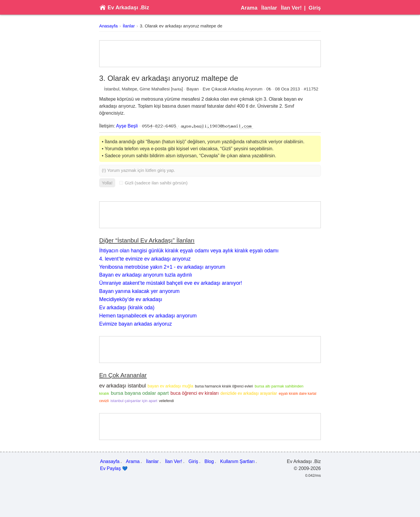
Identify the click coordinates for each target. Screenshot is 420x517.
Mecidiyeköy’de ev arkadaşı (131, 299)
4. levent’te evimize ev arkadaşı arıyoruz (145, 259)
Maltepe (129, 89)
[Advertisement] (210, 54)
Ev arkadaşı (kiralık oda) (127, 308)
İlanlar (269, 8)
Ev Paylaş (114, 469)
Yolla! (107, 183)
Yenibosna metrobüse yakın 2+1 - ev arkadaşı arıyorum (162, 267)
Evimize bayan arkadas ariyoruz (135, 324)
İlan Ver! (291, 8)
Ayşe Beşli (127, 126)
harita (177, 89)
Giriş (315, 8)
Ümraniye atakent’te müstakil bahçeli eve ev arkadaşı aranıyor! (171, 283)
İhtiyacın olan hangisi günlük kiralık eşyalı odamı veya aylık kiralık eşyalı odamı (189, 251)
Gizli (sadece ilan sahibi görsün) (153, 183)
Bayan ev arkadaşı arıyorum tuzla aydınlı (146, 275)
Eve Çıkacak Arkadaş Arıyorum (233, 89)
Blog (209, 461)
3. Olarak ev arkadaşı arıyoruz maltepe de (181, 26)
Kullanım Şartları (237, 461)
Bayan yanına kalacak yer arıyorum (139, 291)
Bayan (192, 89)
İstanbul (112, 89)
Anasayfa (108, 26)
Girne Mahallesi (155, 89)
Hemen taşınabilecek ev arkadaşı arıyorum (148, 316)
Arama (249, 8)
